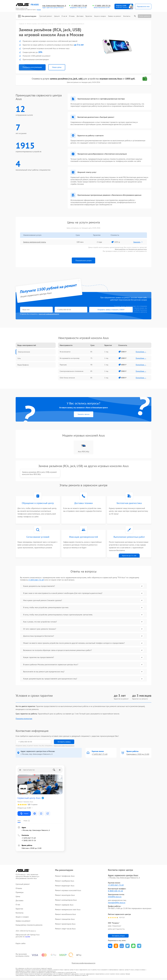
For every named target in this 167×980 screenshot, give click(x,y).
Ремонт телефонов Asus (65, 878)
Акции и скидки (100, 16)
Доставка (80, 16)
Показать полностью (24, 720)
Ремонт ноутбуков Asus (65, 882)
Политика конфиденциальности (83, 965)
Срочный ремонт (46, 16)
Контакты (127, 16)
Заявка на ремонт (115, 16)
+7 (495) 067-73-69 (79, 6)
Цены (57, 16)
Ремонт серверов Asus (64, 906)
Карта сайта (21, 945)
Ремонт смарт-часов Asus (65, 930)
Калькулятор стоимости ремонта (29, 927)
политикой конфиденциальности (49, 314)
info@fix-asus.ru (115, 898)
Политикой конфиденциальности (64, 747)
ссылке (28, 938)
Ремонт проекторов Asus (65, 925)
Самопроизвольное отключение (71, 371)
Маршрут (24, 815)
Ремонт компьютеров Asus (66, 902)
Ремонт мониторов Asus (65, 897)
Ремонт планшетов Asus (65, 921)
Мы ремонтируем (27, 16)
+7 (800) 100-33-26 (103, 6)
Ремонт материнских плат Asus (68, 911)
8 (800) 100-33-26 (115, 892)
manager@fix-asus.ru (117, 904)
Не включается (65, 352)
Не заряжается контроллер (70, 358)
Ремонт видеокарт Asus (65, 887)
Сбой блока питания (67, 378)
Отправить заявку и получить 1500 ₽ (89, 310)
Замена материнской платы (35, 242)
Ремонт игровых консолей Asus (68, 892)
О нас (64, 16)
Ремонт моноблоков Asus (66, 916)
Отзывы (72, 16)
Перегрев (63, 365)
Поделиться (110, 948)
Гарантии (89, 16)
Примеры (20, 894)
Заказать (138, 242)
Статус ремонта (145, 16)
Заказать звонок (84, 414)
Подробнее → (141, 352)
